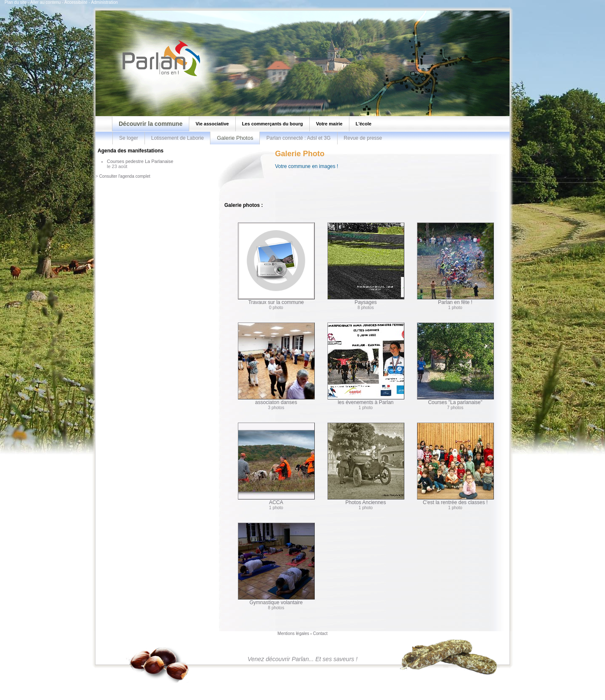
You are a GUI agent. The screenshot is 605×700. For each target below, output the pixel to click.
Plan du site (16, 2)
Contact (320, 634)
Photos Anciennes (366, 464)
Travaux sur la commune (276, 264)
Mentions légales (293, 634)
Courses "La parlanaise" (455, 364)
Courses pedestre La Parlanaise (140, 161)
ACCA (276, 464)
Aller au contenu (45, 2)
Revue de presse (363, 138)
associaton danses (276, 364)
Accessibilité (76, 2)
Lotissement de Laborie (178, 138)
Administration (104, 2)
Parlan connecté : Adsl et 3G (298, 138)
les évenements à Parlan (366, 364)
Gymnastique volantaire (276, 564)
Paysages (366, 264)
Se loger (129, 138)
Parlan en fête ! (455, 264)
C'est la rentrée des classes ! (455, 464)
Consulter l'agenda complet (125, 176)
